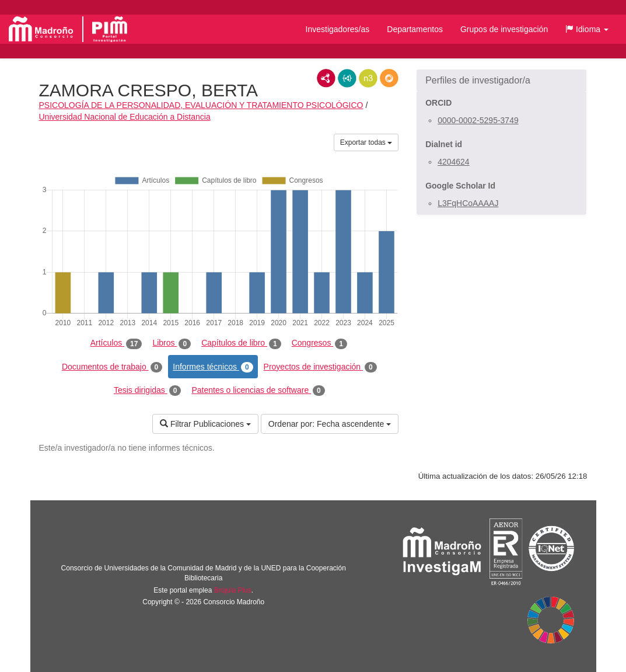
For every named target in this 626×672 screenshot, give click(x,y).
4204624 (454, 162)
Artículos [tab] (116, 343)
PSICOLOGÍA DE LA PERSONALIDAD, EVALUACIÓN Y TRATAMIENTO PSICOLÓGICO (201, 105)
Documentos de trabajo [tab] (112, 367)
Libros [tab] (172, 343)
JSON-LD (347, 78)
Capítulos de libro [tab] (241, 343)
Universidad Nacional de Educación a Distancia (125, 117)
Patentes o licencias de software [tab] (258, 391)
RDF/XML (326, 78)
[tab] (501, 81)
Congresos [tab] (319, 343)
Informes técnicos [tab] (213, 367)
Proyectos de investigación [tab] (320, 367)
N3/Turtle (368, 78)
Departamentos (415, 29)
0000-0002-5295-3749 (478, 120)
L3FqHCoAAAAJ (468, 203)
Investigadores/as (338, 29)
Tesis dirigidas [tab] (148, 391)
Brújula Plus (233, 590)
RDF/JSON (389, 78)
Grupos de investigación (504, 29)
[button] (587, 29)
